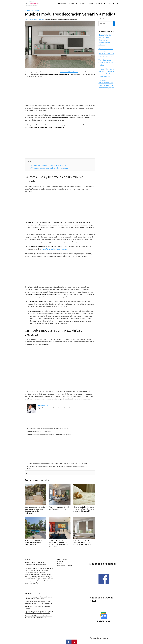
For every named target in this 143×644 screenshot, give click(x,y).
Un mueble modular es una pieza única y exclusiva (49, 168)
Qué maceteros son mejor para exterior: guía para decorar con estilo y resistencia (38, 603)
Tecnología (83, 3)
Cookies (60, 563)
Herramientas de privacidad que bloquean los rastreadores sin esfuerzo (105, 40)
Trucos (91, 3)
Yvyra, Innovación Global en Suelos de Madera (106, 63)
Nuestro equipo (62, 559)
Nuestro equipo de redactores (35, 563)
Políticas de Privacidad (65, 565)
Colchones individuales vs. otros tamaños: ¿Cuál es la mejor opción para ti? (39, 617)
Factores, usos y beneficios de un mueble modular (49, 165)
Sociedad (71, 3)
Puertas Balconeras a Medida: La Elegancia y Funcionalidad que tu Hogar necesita (39, 612)
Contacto (60, 561)
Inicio (27, 19)
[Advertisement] (60, 91)
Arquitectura (62, 3)
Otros (110, 3)
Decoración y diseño (32, 11)
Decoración (99, 3)
